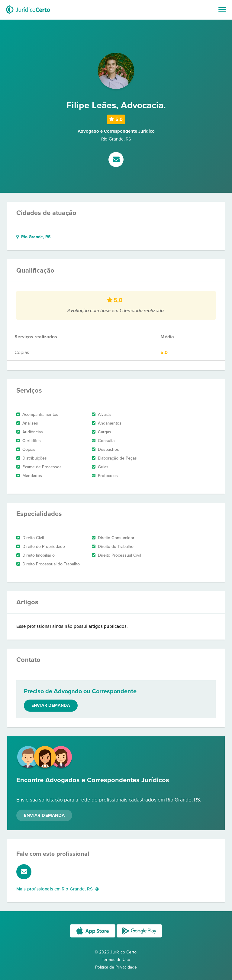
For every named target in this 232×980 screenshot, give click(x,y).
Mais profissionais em (58, 889)
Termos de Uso (116, 960)
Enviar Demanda (44, 815)
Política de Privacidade (116, 967)
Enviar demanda (51, 705)
